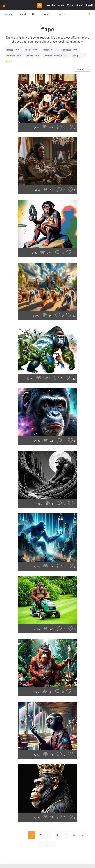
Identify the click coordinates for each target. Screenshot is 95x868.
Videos (50, 14)
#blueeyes (70, 50)
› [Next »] (47, 845)
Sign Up (90, 5)
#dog (79, 56)
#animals (14, 56)
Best (36, 14)
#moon (50, 50)
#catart (33, 56)
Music (70, 5)
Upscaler (50, 5)
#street (14, 50)
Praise (64, 14)
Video (61, 5)
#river (32, 50)
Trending (8, 14)
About (80, 5)
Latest (23, 14)
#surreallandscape (57, 56)
